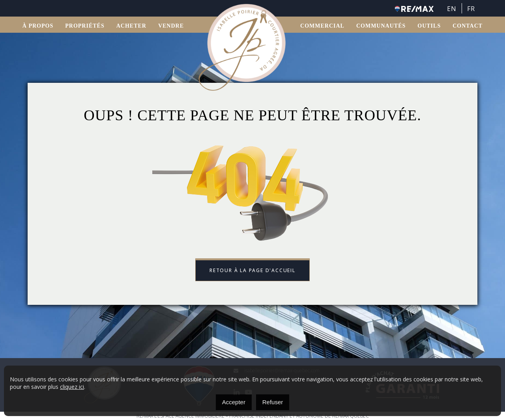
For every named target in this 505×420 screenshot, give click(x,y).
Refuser (273, 402)
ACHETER (131, 26)
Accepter (234, 402)
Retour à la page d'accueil (252, 270)
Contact (468, 26)
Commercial (322, 26)
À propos (38, 26)
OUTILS (429, 26)
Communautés (381, 26)
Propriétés (85, 26)
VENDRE (171, 26)
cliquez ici (72, 387)
